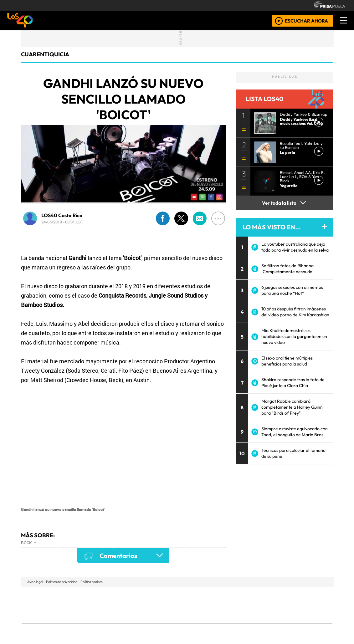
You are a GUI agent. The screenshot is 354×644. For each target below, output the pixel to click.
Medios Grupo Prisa (50, 616)
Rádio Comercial (299, 622)
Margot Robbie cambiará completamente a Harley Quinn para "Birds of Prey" (292, 407)
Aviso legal (35, 582)
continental (214, 605)
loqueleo (241, 622)
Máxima (231, 605)
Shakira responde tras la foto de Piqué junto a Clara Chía (293, 383)
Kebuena (291, 605)
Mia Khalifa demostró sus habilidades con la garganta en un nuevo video (294, 336)
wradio (166, 605)
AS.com (246, 596)
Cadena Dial (269, 605)
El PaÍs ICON (189, 622)
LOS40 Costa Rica (62, 215)
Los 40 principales (135, 596)
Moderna (132, 622)
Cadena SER (227, 596)
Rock (26, 543)
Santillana (165, 596)
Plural (162, 622)
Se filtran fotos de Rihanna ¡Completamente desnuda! (287, 269)
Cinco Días (190, 605)
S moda (214, 622)
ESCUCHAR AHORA (306, 20)
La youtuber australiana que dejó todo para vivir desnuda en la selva (295, 247)
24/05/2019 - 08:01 (62, 222)
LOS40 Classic (249, 605)
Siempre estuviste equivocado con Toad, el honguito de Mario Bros (295, 432)
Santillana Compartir (198, 596)
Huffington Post (114, 605)
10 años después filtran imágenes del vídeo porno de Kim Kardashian (295, 312)
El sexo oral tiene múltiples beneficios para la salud (287, 361)
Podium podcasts (101, 613)
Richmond (101, 622)
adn (267, 596)
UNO (148, 605)
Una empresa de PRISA (50, 601)
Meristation (271, 622)
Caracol (290, 596)
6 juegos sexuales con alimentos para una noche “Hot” (292, 290)
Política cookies (92, 582)
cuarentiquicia (45, 54)
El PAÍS (105, 596)
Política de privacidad (62, 582)
